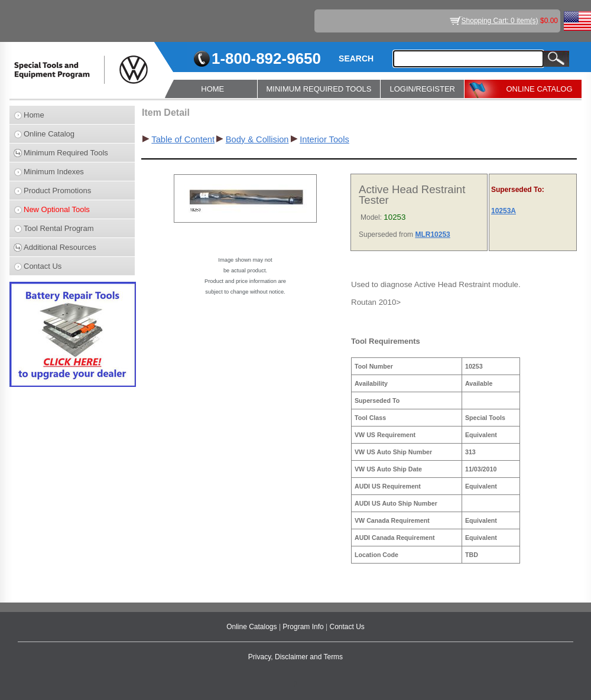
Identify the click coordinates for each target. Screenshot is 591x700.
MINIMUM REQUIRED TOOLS (319, 89)
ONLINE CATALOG (539, 89)
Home (34, 115)
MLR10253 (432, 235)
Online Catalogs (253, 627)
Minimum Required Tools (66, 153)
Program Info (304, 627)
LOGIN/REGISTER (422, 89)
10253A (504, 211)
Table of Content (183, 139)
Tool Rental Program (59, 228)
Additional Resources (60, 247)
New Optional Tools (57, 209)
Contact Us (43, 266)
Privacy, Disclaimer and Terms (295, 657)
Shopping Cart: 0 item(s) (500, 21)
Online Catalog (49, 134)
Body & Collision (257, 139)
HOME (212, 89)
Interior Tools (324, 139)
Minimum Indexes (54, 172)
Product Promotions (57, 191)
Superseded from (387, 235)
